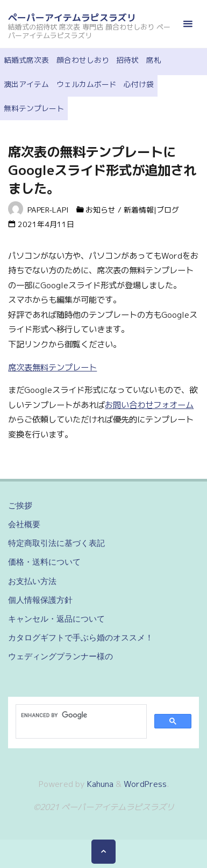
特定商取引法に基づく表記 (56, 543)
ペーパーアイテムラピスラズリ (72, 17)
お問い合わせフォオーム (149, 405)
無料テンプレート (34, 108)
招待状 (127, 60)
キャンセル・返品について (56, 619)
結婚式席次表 (26, 60)
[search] (80, 715)
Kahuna (99, 784)
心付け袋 (139, 84)
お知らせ (101, 210)
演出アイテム (26, 84)
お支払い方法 (32, 581)
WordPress (145, 784)
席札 (154, 60)
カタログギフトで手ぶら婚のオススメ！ (81, 637)
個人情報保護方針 (40, 600)
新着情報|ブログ (151, 210)
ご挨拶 (20, 505)
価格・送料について (44, 562)
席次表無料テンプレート (52, 367)
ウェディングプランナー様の (60, 656)
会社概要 (24, 524)
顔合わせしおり (83, 60)
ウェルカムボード (87, 84)
